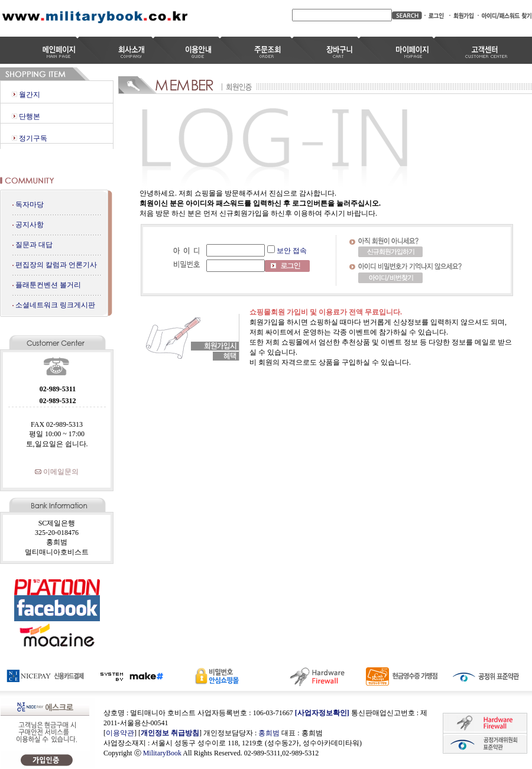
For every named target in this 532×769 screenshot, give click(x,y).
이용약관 (120, 733)
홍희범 (269, 733)
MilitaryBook (162, 753)
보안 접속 (292, 251)
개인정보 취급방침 (170, 733)
